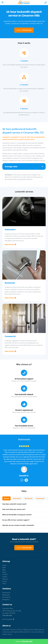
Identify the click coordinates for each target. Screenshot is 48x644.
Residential (29, 498)
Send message (8, 619)
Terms (4, 584)
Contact (5, 574)
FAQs (4, 568)
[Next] (26, 480)
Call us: (24, 641)
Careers (5, 577)
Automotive (17, 498)
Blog (4, 570)
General (6, 498)
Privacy (5, 581)
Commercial (40, 498)
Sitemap (5, 579)
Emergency (6, 599)
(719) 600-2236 (24, 30)
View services (10, 244)
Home (4, 565)
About (4, 572)
